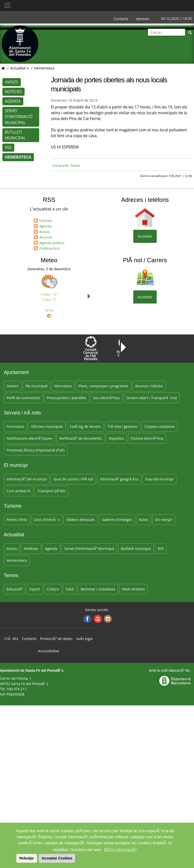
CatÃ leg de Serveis (85, 426)
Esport (35, 589)
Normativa (63, 386)
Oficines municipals (47, 426)
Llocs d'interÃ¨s (47, 520)
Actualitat (19, 68)
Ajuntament (16, 372)
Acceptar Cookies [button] (57, 858)
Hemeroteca (44, 68)
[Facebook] (87, 619)
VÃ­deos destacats (81, 520)
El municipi (16, 465)
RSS (8, 148)
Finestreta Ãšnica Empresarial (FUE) (36, 450)
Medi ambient (133, 589)
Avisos (12, 82)
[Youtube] (97, 619)
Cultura (53, 589)
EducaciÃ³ (14, 589)
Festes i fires (17, 520)
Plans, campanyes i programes (103, 386)
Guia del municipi (159, 479)
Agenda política (52, 243)
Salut (70, 589)
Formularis (15, 426)
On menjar (164, 520)
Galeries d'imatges (117, 520)
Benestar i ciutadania (98, 589)
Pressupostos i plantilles (67, 398)
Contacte (121, 19)
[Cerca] (190, 32)
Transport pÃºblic (52, 491)
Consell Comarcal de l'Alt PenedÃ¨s (91, 349)
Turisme (13, 506)
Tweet (75, 165)
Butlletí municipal (15, 135)
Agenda (13, 101)
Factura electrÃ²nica (147, 438)
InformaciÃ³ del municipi (27, 479)
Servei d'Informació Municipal (19, 117)
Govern (13, 386)
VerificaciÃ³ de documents (80, 438)
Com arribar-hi (19, 491)
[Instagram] (107, 619)
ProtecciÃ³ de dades (56, 639)
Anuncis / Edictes (149, 386)
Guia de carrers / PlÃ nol (73, 479)
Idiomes (142, 19)
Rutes (143, 520)
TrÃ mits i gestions (123, 426)
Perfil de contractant (23, 398)
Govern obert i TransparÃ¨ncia (152, 398)
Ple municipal (36, 386)
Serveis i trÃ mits (22, 413)
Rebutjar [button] (27, 858)
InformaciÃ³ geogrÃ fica (119, 479)
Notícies (13, 92)
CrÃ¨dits (11, 639)
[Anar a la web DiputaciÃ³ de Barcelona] (175, 680)
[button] (16, 858)
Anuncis (46, 237)
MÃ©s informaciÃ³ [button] (120, 850)
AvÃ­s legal (84, 639)
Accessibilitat (49, 651)
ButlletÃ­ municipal (136, 549)
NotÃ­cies (31, 549)
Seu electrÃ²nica (106, 398)
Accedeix (145, 236)
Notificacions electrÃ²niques (29, 438)
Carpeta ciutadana (159, 426)
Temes (11, 575)
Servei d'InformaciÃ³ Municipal (89, 549)
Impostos (116, 438)
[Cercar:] (167, 32)
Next (90, 296)
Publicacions (50, 248)
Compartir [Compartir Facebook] (61, 165)
